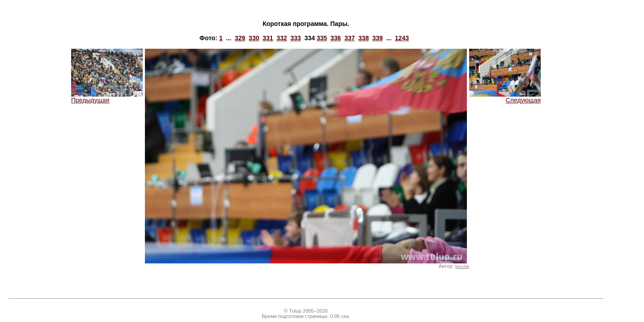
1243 (402, 38)
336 (336, 38)
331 (268, 38)
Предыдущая (107, 97)
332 (282, 38)
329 (240, 38)
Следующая (505, 97)
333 (296, 38)
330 (254, 38)
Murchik (462, 267)
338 (363, 38)
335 (322, 38)
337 (350, 38)
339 (377, 38)
